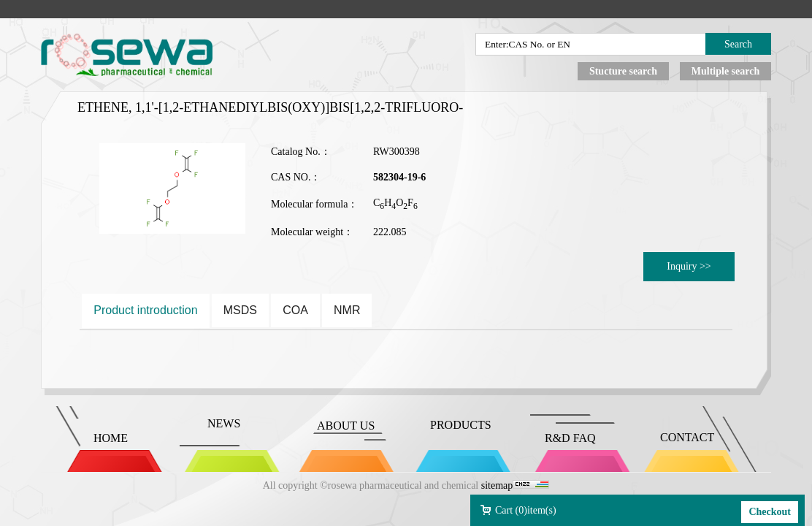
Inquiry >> (689, 266)
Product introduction (145, 310)
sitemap (497, 485)
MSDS (240, 310)
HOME (111, 438)
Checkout (770, 512)
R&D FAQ (570, 438)
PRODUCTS (461, 425)
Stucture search (623, 71)
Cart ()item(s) (526, 510)
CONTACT (687, 437)
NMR (347, 310)
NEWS (224, 423)
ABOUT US (346, 426)
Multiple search (725, 71)
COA (295, 310)
